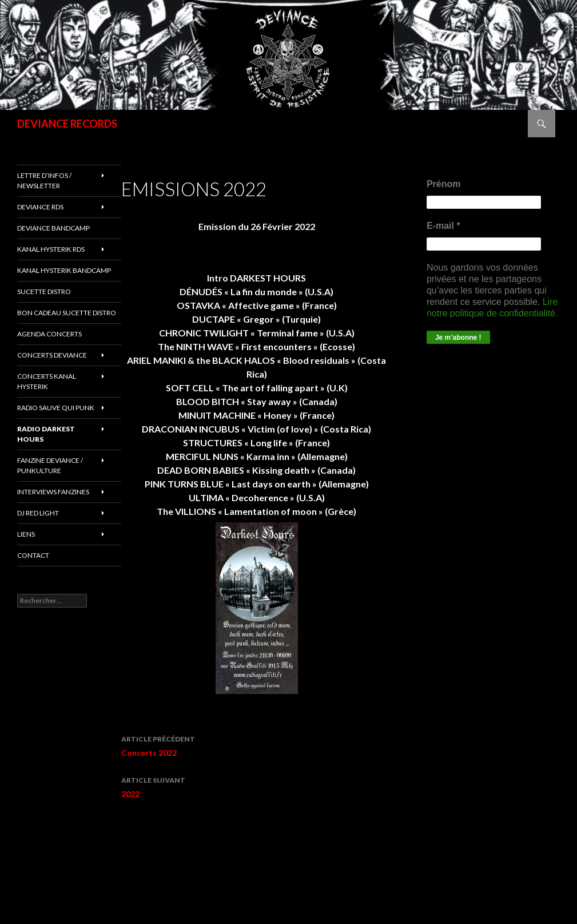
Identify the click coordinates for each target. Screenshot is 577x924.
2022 (257, 786)
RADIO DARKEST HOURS (46, 434)
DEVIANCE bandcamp (53, 228)
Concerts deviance (52, 355)
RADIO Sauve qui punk (56, 408)
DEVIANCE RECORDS (67, 124)
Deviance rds (40, 207)
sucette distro (44, 292)
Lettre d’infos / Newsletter (44, 181)
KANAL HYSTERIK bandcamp (64, 270)
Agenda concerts (49, 334)
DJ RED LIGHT (38, 513)
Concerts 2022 (257, 745)
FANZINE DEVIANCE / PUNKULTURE (50, 465)
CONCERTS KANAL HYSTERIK (47, 381)
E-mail (443, 226)
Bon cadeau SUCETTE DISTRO (67, 313)
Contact (33, 555)
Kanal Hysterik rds (51, 249)
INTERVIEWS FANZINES (53, 492)
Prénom (444, 184)
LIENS (26, 534)
